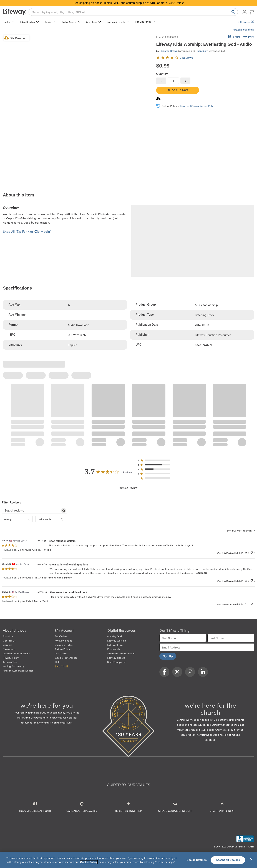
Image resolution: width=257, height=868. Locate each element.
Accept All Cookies (228, 860)
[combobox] (133, 12)
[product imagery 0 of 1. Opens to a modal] (77, 109)
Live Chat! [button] (61, 666)
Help (58, 662)
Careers (7, 645)
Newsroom (9, 649)
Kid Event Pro (115, 645)
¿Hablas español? (243, 30)
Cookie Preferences (66, 658)
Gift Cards (61, 653)
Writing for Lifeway (14, 666)
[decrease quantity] (161, 81)
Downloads (114, 649)
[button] (155, 461)
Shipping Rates (64, 645)
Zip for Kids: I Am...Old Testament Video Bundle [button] (45, 577)
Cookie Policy (89, 862)
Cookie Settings (197, 860)
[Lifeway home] (14, 12)
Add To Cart (178, 90)
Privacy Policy (11, 658)
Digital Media (71, 22)
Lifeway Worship (117, 640)
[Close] (251, 859)
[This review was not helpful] (252, 553)
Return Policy (62, 649)
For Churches (145, 22)
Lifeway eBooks (116, 658)
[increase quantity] (185, 81)
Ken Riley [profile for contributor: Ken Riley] (203, 51)
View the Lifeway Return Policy (197, 106)
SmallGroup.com (117, 662)
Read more (201, 573)
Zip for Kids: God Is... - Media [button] (35, 550)
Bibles (9, 22)
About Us (8, 636)
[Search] (233, 12)
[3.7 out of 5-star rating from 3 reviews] (174, 58)
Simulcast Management (121, 653)
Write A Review (128, 488)
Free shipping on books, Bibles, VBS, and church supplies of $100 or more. (129, 3)
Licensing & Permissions (16, 653)
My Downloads (64, 640)
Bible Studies (29, 22)
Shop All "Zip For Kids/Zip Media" (27, 231)
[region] (128, 860)
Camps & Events (118, 22)
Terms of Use (10, 662)
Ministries (94, 22)
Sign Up (168, 656)
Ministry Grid (115, 636)
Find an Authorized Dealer (18, 670)
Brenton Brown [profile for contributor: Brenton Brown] (169, 51)
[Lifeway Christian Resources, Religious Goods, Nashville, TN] (245, 839)
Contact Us (9, 640)
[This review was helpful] (246, 553)
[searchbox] (31, 511)
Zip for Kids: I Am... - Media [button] (34, 601)
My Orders (61, 636)
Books (50, 22)
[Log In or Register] (245, 12)
